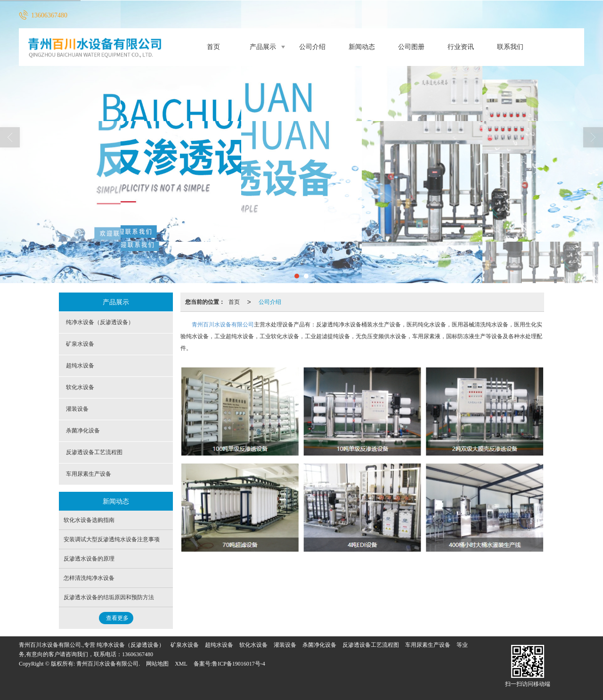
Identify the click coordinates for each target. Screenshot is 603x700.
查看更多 (117, 618)
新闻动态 (362, 47)
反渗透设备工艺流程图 (94, 452)
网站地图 (157, 664)
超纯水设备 (80, 366)
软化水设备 (80, 387)
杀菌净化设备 (83, 431)
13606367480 (138, 654)
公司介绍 (312, 47)
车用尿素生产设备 (89, 474)
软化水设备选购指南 (89, 520)
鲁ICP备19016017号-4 (239, 664)
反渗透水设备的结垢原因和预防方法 (109, 597)
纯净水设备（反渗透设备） (100, 322)
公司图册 (411, 47)
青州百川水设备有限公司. (108, 664)
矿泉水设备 (80, 344)
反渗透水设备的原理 (89, 559)
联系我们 (510, 47)
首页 (213, 47)
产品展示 (263, 47)
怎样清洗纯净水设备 (89, 578)
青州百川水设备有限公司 (223, 325)
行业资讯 (461, 47)
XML (181, 664)
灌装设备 (77, 409)
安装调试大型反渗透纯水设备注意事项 (112, 539)
